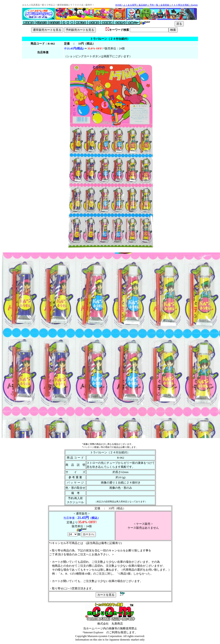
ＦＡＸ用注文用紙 (180, 5)
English (194, 5)
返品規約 (143, 5)
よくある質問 (130, 5)
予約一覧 (154, 5)
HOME (118, 5)
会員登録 (165, 5)
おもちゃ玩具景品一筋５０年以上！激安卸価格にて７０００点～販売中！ (58, 5)
